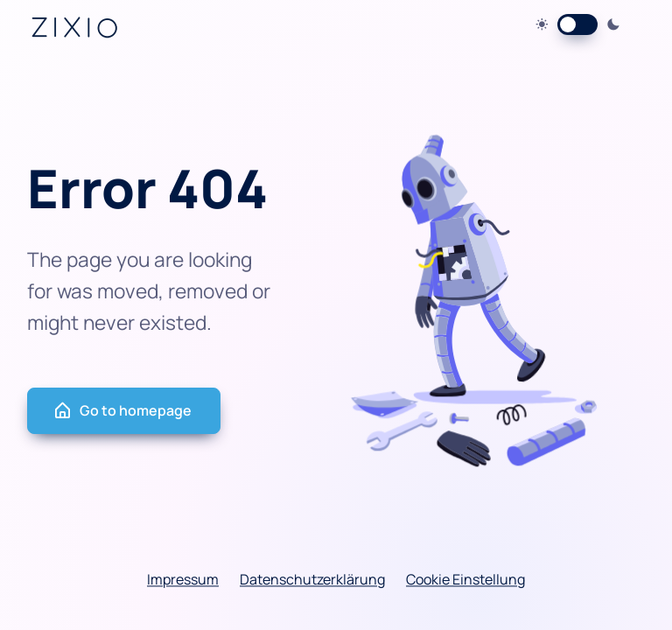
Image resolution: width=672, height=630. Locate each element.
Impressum (183, 579)
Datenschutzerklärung (312, 579)
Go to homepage (122, 411)
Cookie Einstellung (465, 579)
